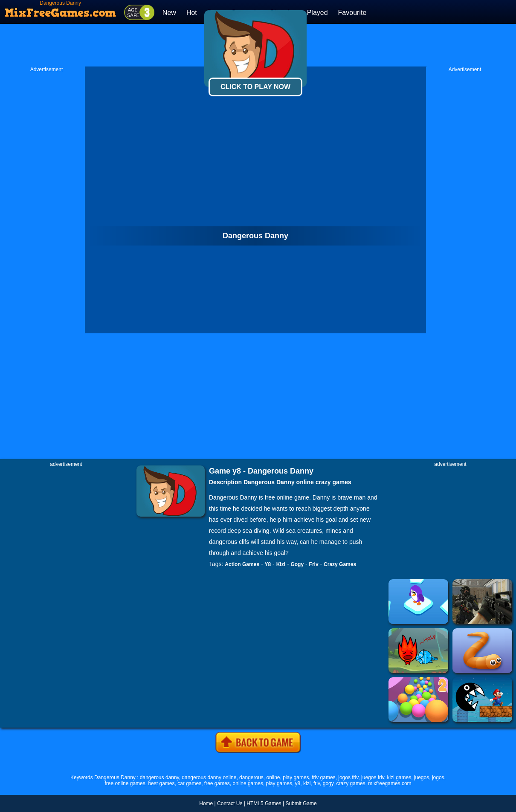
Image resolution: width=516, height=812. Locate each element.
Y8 (268, 564)
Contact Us (230, 803)
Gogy (297, 564)
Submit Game (301, 803)
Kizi (281, 564)
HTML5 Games (264, 803)
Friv (314, 564)
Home (206, 803)
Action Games (242, 564)
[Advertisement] (46, 201)
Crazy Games (340, 564)
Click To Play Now (255, 87)
